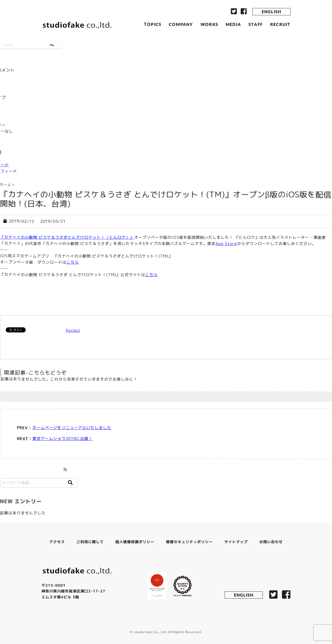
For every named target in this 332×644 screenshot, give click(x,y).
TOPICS (153, 24)
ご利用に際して (90, 542)
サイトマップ (236, 542)
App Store (226, 244)
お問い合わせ (271, 542)
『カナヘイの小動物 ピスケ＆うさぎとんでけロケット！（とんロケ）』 (67, 237)
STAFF (256, 24)
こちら (73, 262)
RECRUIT (280, 24)
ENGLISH (271, 12)
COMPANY (181, 24)
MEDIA (233, 24)
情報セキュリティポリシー (189, 542)
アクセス (57, 542)
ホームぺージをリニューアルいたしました (72, 428)
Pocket (73, 330)
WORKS (209, 24)
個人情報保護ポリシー (135, 542)
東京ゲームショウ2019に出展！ (63, 439)
